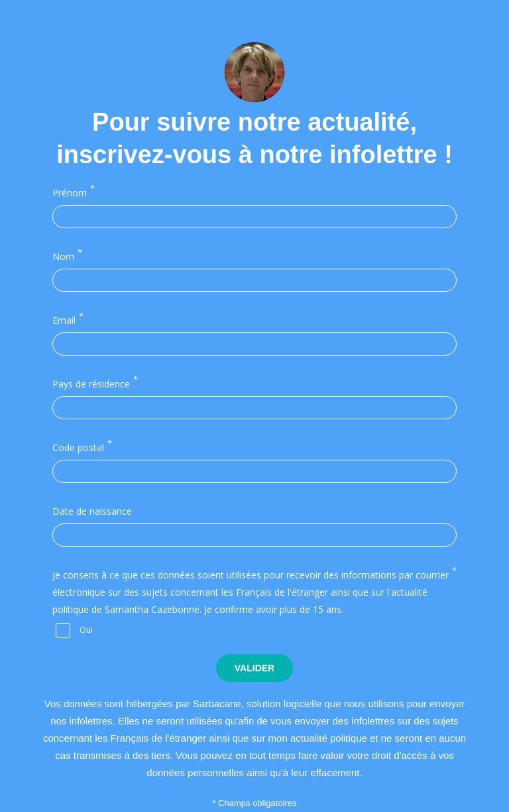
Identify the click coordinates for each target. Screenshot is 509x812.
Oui (86, 629)
